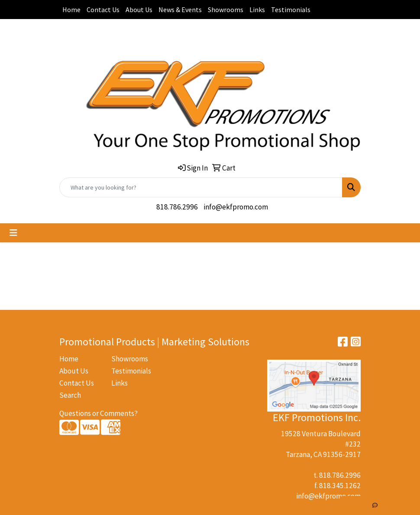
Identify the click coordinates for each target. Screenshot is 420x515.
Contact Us (103, 10)
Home (71, 10)
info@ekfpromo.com (236, 207)
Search (70, 395)
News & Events (180, 10)
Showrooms (226, 10)
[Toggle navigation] (13, 233)
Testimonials (291, 10)
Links (257, 10)
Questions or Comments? (99, 413)
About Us (139, 10)
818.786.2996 (177, 207)
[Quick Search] (201, 187)
